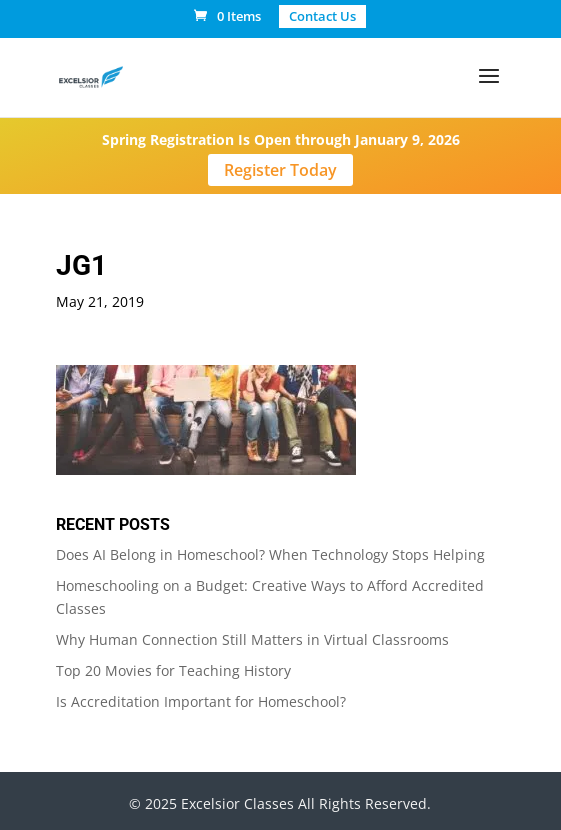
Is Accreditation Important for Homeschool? (201, 701)
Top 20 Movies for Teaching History (173, 670)
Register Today (280, 170)
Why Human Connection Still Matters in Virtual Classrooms (252, 639)
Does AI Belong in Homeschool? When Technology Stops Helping (270, 554)
